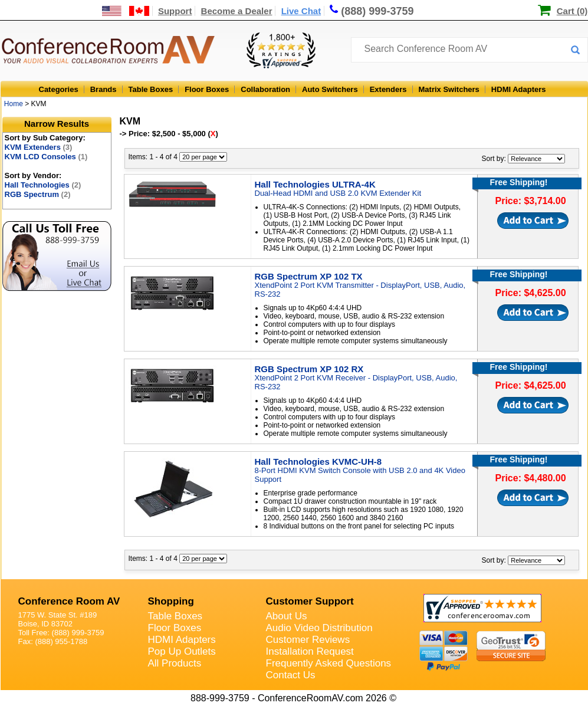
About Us (287, 616)
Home (14, 104)
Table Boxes (151, 89)
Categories (59, 89)
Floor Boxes (207, 89)
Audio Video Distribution (319, 628)
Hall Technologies (43, 185)
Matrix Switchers (449, 89)
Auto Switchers (330, 89)
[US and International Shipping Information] (126, 11)
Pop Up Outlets (182, 651)
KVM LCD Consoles (46, 157)
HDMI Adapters (519, 89)
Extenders (388, 89)
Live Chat (301, 11)
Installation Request (310, 651)
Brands (104, 89)
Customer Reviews (308, 640)
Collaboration (265, 89)
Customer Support (310, 601)
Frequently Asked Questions (329, 663)
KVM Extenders (39, 147)
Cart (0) (572, 11)
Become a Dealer (237, 11)
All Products (175, 663)
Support (175, 11)
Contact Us (291, 675)
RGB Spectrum (38, 194)
